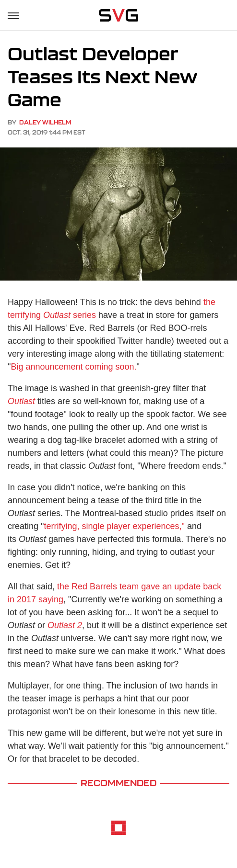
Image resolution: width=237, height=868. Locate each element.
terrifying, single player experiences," (114, 526)
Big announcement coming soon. (73, 367)
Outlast (21, 401)
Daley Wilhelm (45, 122)
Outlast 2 (65, 625)
